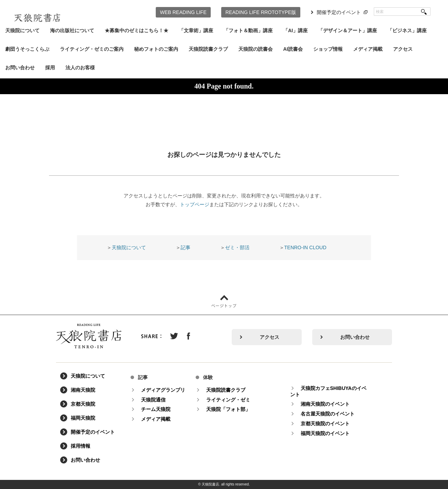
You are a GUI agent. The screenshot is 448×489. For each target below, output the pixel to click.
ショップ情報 (328, 49)
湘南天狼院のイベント (325, 404)
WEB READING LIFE (183, 12)
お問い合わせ (20, 68)
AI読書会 (293, 49)
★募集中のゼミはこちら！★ (136, 30)
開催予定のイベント (339, 12)
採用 (50, 68)
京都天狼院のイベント (325, 424)
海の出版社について (72, 30)
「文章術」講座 (196, 30)
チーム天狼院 (156, 409)
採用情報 (80, 446)
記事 (185, 247)
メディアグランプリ (163, 390)
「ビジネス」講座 (407, 30)
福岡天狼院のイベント (325, 433)
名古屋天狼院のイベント (328, 414)
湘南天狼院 (83, 390)
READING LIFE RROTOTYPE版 (261, 12)
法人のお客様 (80, 68)
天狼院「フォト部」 (228, 409)
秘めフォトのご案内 (156, 49)
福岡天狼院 (83, 418)
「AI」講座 (295, 30)
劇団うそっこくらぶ (27, 49)
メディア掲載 (368, 49)
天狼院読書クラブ (208, 49)
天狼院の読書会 (255, 49)
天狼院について (22, 30)
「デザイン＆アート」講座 (348, 30)
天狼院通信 (153, 400)
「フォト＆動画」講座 (248, 30)
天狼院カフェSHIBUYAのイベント (328, 391)
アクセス (403, 49)
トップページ (195, 204)
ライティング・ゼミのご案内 (92, 49)
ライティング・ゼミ (228, 400)
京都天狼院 (83, 404)
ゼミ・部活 (237, 247)
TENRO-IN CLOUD (305, 247)
